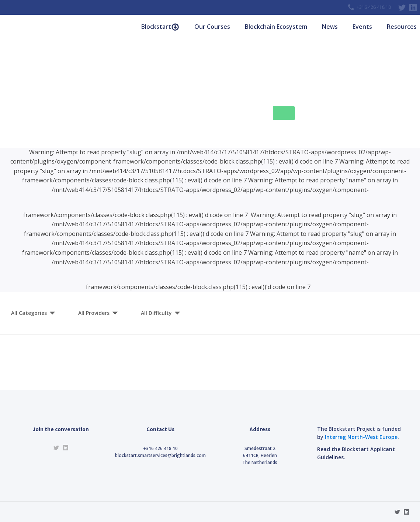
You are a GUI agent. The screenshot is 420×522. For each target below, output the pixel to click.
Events (362, 27)
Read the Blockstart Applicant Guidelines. (356, 453)
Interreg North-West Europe (361, 437)
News (330, 27)
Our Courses (212, 27)
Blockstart (160, 27)
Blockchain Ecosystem (276, 27)
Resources (402, 27)
